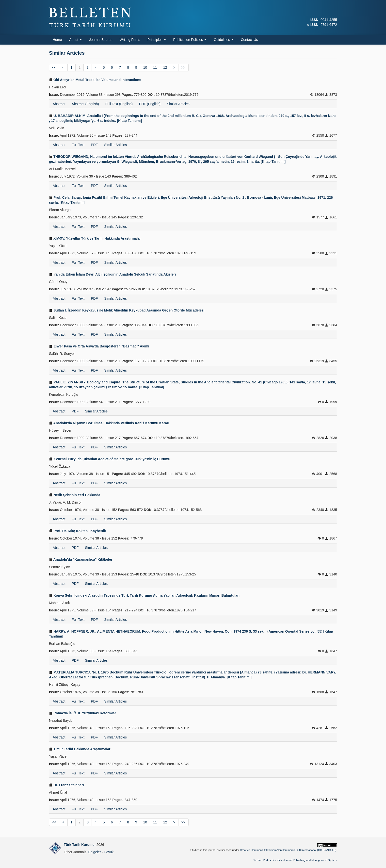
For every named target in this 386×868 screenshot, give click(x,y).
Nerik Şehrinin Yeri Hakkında (75, 495)
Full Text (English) (119, 104)
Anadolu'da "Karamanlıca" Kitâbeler (81, 559)
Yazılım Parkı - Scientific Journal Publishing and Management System (295, 860)
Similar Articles (178, 104)
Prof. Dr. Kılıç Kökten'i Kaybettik (77, 531)
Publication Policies (190, 40)
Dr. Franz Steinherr (67, 785)
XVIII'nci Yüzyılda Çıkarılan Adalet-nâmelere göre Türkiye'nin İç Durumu (110, 459)
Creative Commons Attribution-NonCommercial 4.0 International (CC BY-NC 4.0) (288, 850)
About (75, 40)
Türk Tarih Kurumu (79, 845)
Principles (157, 40)
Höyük (109, 852)
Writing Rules (130, 40)
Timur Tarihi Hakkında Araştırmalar (80, 749)
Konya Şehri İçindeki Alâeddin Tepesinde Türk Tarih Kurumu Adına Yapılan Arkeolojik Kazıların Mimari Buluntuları (144, 595)
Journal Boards (101, 40)
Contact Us (249, 40)
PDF (94, 145)
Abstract (59, 104)
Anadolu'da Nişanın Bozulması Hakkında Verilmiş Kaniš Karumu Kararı (109, 423)
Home (57, 40)
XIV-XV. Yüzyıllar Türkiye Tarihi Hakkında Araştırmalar (95, 238)
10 (145, 67)
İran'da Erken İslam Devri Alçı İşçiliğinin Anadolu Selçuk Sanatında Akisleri (112, 274)
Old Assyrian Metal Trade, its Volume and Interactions (95, 80)
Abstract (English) (85, 104)
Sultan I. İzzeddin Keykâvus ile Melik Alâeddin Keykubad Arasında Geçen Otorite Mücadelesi (127, 310)
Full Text (78, 145)
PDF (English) (150, 104)
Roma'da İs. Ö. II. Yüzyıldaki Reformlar (82, 713)
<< (54, 67)
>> (183, 67)
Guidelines (224, 40)
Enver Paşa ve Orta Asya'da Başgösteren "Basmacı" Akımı (99, 346)
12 (165, 67)
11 (155, 67)
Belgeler (95, 852)
